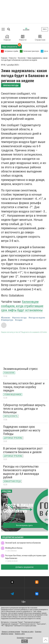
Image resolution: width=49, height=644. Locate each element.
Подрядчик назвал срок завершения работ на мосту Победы (22, 430)
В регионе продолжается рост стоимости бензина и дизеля (23, 450)
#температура (7, 320)
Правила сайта (20, 634)
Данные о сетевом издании (11, 632)
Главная (7, 38)
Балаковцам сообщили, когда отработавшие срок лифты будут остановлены (22, 306)
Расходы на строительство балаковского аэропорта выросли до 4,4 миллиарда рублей (21, 472)
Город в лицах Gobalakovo (18, 508)
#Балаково (6, 318)
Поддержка (21, 638)
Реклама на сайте (27, 632)
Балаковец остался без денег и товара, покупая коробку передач (24, 387)
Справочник (40, 38)
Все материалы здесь (24, 525)
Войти (45, 29)
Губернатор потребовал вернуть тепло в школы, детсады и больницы (24, 409)
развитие (29, 638)
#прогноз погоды (19, 318)
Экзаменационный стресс (20, 369)
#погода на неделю (37, 318)
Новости (23, 38)
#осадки (19, 320)
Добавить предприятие (24, 567)
